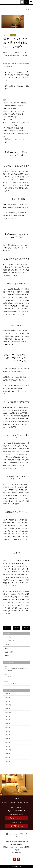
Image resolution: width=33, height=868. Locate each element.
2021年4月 (8, 743)
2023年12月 (8, 717)
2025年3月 (8, 702)
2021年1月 (8, 751)
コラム (6, 653)
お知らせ (7, 649)
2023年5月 (8, 724)
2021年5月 (8, 739)
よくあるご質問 (9, 656)
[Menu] (31, 2)
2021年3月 (8, 747)
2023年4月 (8, 728)
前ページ (7, 628)
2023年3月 (8, 732)
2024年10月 (8, 709)
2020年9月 (8, 758)
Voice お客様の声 (9, 645)
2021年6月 (8, 736)
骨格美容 (7, 660)
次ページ (26, 628)
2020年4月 (8, 766)
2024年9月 (8, 713)
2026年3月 (8, 698)
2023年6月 (8, 721)
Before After (8, 641)
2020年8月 (8, 762)
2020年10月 (8, 754)
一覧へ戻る (17, 628)
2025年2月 (8, 706)
